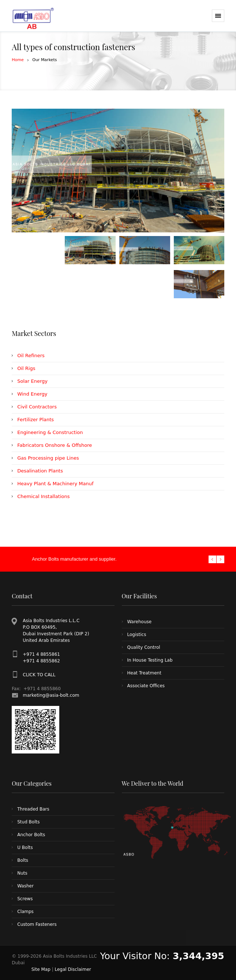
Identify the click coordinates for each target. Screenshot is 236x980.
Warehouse (140, 622)
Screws (25, 899)
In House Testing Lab (150, 660)
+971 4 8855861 (41, 654)
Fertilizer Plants (35, 420)
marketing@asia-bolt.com (51, 695)
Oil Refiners (31, 356)
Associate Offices (146, 686)
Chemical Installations (43, 496)
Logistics (137, 635)
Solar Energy (32, 381)
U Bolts (25, 848)
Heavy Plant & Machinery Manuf (55, 484)
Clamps (25, 912)
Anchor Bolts (31, 835)
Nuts (22, 873)
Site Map (41, 969)
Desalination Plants (40, 471)
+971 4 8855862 (41, 661)
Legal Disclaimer (73, 969)
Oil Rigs (26, 368)
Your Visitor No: (162, 956)
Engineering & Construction (50, 432)
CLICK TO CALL (39, 675)
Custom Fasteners (37, 924)
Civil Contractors (37, 407)
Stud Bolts (28, 822)
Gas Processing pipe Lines (48, 458)
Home (18, 60)
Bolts (23, 860)
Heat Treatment (144, 673)
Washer (25, 886)
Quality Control (144, 647)
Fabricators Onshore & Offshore (55, 445)
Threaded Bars (33, 809)
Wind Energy (32, 394)
